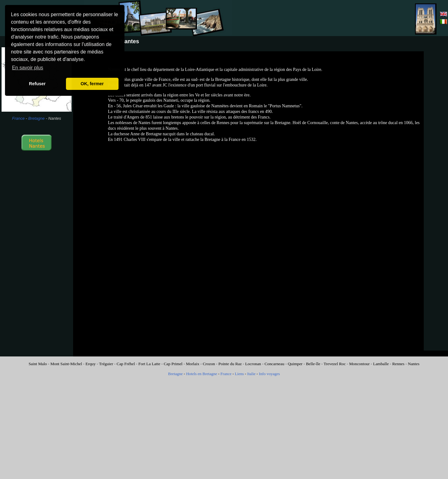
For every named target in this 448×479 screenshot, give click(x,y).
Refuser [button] (37, 84)
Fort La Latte (149, 364)
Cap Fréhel (126, 364)
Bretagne (37, 118)
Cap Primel (173, 364)
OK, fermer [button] (92, 84)
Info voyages (269, 374)
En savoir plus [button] (28, 68)
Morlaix (193, 364)
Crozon (209, 364)
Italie (252, 374)
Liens (239, 374)
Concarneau (274, 364)
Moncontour (359, 364)
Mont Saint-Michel (66, 364)
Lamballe (381, 364)
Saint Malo (38, 364)
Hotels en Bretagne (202, 374)
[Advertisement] (343, 18)
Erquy (91, 364)
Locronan (253, 364)
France (18, 118)
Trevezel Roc (335, 364)
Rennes (398, 364)
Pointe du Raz (230, 364)
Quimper (295, 364)
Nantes (414, 364)
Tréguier (106, 364)
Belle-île (313, 364)
